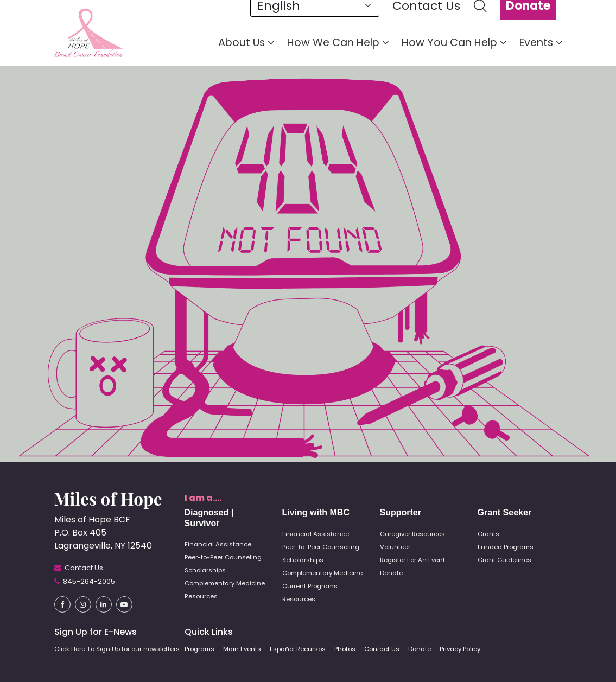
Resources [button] (201, 596)
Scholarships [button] (205, 570)
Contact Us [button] (382, 649)
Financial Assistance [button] (218, 544)
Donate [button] (391, 573)
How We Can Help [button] (338, 43)
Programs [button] (199, 649)
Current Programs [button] (310, 586)
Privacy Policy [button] (460, 649)
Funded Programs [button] (506, 547)
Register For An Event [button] (412, 560)
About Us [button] (246, 43)
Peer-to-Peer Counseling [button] (223, 557)
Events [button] (541, 43)
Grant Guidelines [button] (504, 560)
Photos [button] (345, 649)
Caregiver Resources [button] (412, 534)
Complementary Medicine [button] (225, 583)
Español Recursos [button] (298, 649)
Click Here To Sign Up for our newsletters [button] (117, 649)
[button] (89, 32)
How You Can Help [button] (454, 43)
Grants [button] (488, 534)
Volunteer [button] (395, 547)
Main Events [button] (242, 649)
